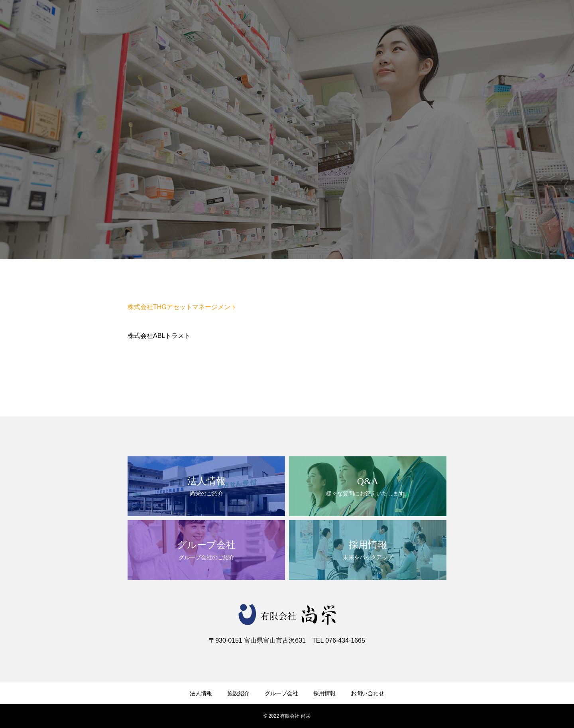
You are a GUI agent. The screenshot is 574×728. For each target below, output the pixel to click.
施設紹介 (238, 693)
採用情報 (324, 693)
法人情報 (201, 693)
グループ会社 (281, 693)
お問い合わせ (368, 693)
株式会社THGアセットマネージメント (182, 307)
